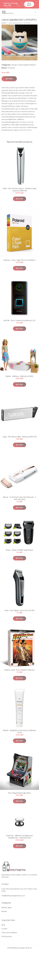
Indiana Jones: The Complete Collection (19, 670)
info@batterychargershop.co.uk (13, 896)
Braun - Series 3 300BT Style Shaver (20, 550)
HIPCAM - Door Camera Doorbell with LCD (19, 320)
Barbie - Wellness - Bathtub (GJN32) (19, 376)
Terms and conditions (9, 933)
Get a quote (29, 4)
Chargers (14, 65)
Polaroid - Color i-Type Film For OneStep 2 (20, 260)
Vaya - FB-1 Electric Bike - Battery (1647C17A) (19, 437)
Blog (3, 925)
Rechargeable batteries (27, 65)
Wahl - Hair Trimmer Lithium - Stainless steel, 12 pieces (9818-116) (20, 190)
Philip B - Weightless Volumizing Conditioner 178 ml (19, 731)
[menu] (36, 12)
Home (4, 23)
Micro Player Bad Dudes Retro (20, 793)
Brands (4, 911)
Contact (4, 929)
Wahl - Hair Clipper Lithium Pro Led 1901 (20, 610)
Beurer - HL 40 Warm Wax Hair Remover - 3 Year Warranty (20, 498)
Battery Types (7, 907)
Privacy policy (7, 936)
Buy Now (9, 79)
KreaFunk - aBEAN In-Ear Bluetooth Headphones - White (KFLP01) (19, 837)
